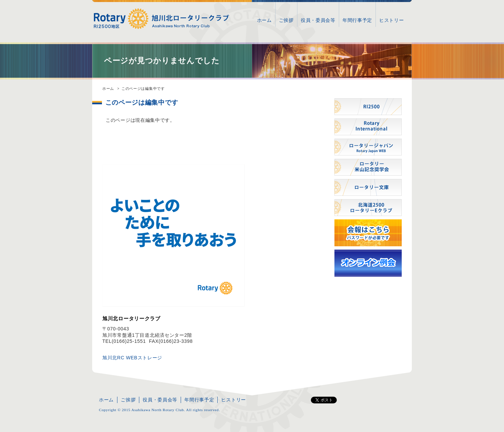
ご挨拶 (286, 20)
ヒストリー (392, 20)
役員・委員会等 (318, 20)
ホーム (264, 20)
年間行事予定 (357, 20)
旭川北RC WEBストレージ (132, 358)
